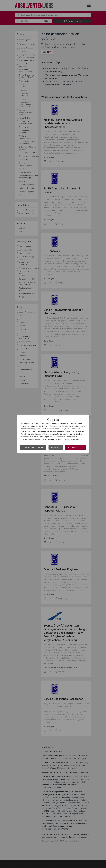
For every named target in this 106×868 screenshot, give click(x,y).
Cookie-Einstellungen (33, 447)
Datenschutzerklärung (72, 439)
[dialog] (53, 434)
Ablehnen (56, 447)
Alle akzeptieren (76, 447)
